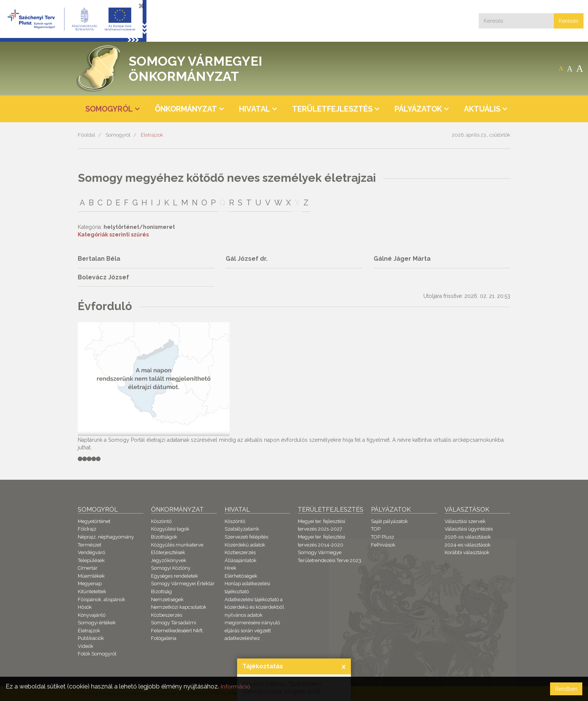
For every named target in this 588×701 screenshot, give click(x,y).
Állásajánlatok (241, 560)
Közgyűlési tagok (170, 529)
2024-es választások (468, 545)
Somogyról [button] (109, 109)
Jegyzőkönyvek (169, 560)
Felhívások (383, 545)
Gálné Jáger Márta (402, 259)
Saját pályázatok (389, 521)
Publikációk (91, 638)
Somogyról (118, 135)
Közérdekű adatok (245, 545)
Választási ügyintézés (469, 529)
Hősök (85, 607)
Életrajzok (152, 135)
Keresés (569, 21)
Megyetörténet (94, 521)
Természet (90, 545)
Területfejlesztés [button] (332, 109)
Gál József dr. (247, 259)
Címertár (88, 568)
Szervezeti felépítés (246, 537)
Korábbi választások (467, 552)
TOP (376, 529)
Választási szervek (465, 521)
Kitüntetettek (92, 592)
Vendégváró (91, 552)
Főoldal (86, 135)
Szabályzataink (242, 529)
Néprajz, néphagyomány (106, 537)
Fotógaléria (164, 638)
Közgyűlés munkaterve (177, 545)
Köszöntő (161, 521)
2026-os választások (468, 537)
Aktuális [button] (482, 109)
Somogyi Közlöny (171, 568)
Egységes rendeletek (175, 576)
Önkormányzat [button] (186, 109)
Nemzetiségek (167, 599)
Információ (236, 686)
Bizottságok (164, 537)
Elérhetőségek (241, 576)
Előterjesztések (168, 552)
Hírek (230, 568)
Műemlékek (91, 576)
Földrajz (87, 529)
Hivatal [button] (255, 109)
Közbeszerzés (167, 615)
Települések (91, 560)
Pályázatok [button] (418, 109)
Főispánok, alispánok (101, 599)
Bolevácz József (103, 277)
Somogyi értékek (97, 623)
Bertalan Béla (99, 259)
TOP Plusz (383, 537)
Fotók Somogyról (97, 654)
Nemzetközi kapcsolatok (179, 607)
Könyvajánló (92, 615)
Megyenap (90, 584)
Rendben (566, 689)
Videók (86, 646)
